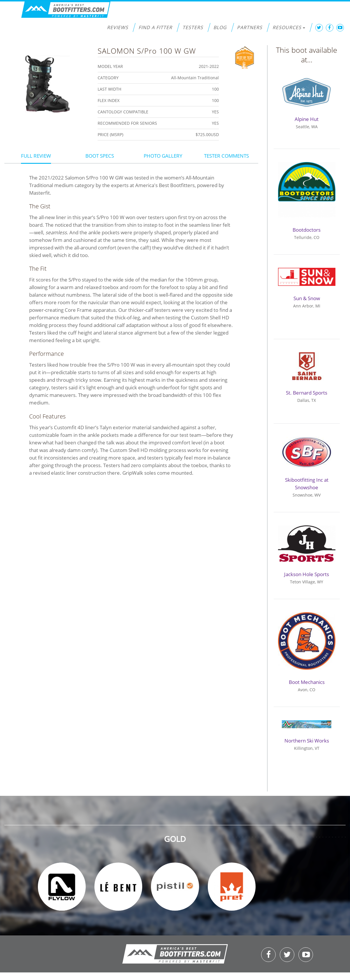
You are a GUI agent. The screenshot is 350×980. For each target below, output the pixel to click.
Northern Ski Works (307, 741)
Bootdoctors (307, 230)
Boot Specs (100, 156)
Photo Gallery (163, 156)
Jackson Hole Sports (307, 574)
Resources (289, 27)
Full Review (36, 156)
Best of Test (245, 57)
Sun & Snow (307, 298)
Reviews (118, 27)
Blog (220, 27)
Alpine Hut (307, 119)
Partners (250, 27)
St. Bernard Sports (307, 393)
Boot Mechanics (307, 682)
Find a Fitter (155, 27)
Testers (193, 27)
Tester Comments (226, 156)
